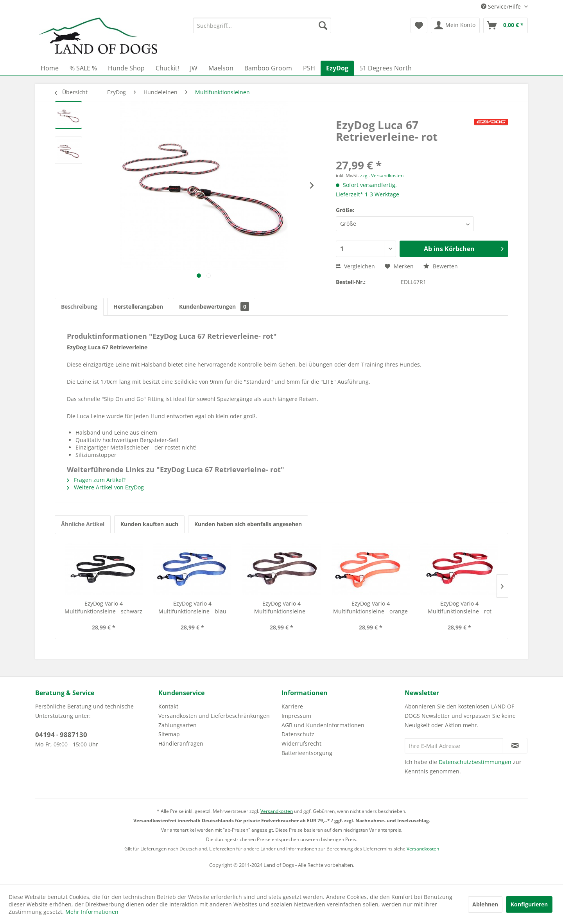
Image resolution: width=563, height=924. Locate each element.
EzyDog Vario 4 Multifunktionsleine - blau (192, 607)
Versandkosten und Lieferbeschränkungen (214, 716)
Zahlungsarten (178, 725)
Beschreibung (79, 307)
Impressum (296, 716)
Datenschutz (298, 734)
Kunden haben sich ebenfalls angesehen (248, 524)
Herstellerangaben (138, 307)
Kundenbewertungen (214, 307)
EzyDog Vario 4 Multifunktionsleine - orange (370, 607)
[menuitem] (262, 25)
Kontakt (168, 706)
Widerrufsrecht (301, 743)
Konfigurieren (529, 904)
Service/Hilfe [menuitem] (502, 6)
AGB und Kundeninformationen (323, 725)
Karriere (292, 706)
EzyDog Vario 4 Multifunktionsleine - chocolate (281, 608)
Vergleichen (355, 266)
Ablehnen (485, 904)
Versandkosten (277, 811)
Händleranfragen (181, 743)
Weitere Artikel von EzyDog (105, 487)
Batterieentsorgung (307, 753)
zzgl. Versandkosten (382, 175)
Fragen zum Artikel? (96, 480)
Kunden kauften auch (149, 524)
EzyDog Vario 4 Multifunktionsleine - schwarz (103, 607)
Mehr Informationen (92, 912)
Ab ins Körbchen (464, 248)
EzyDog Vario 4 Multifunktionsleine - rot (460, 607)
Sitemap (169, 734)
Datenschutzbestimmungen (475, 762)
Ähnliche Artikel (83, 524)
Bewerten (441, 266)
